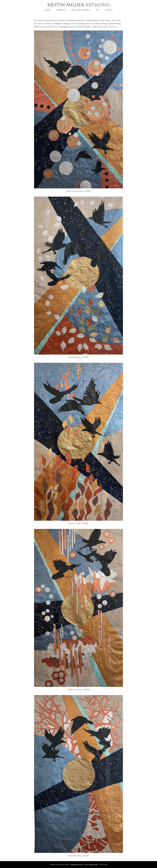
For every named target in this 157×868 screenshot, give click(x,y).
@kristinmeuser (94, 865)
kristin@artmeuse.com (77, 865)
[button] (48, 9)
